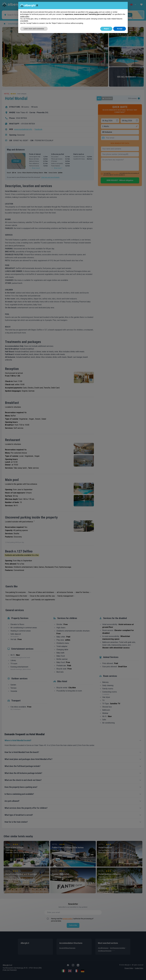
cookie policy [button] (25, 16)
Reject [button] (106, 29)
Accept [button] (120, 29)
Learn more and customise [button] (34, 29)
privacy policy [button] (94, 12)
